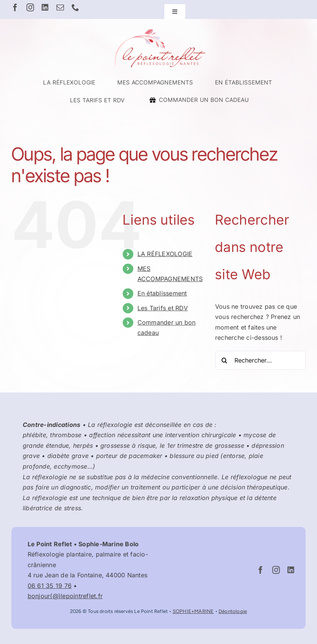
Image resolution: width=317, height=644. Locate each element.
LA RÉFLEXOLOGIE (165, 254)
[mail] (60, 8)
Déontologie (233, 611)
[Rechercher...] (260, 360)
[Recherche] (225, 360)
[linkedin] (45, 8)
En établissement (162, 293)
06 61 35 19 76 (50, 586)
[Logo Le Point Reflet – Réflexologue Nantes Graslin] (159, 30)
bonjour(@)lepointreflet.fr (65, 596)
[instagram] (30, 8)
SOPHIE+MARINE (193, 611)
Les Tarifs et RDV (163, 308)
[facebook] (15, 8)
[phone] (75, 8)
